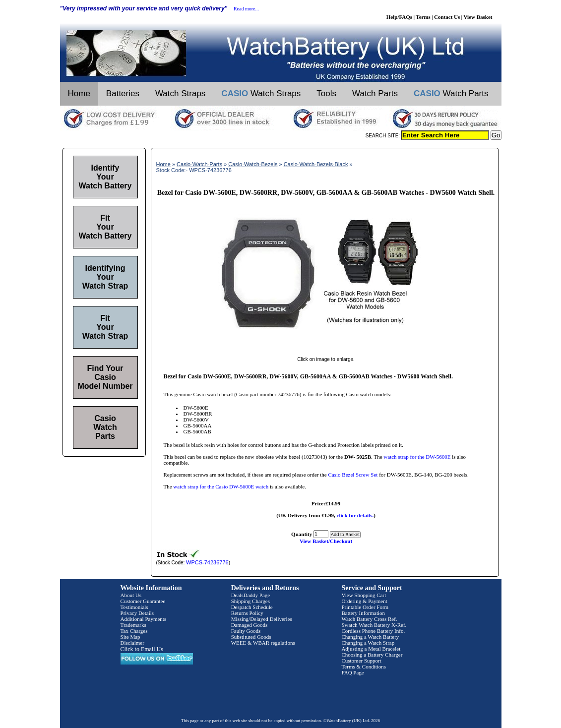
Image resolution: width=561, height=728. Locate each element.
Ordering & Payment (364, 601)
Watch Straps (180, 93)
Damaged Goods (249, 625)
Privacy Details (137, 613)
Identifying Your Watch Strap (105, 277)
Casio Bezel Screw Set (353, 475)
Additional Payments (144, 619)
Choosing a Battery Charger (372, 655)
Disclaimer (132, 643)
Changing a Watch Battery (370, 637)
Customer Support (361, 661)
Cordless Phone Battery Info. (373, 631)
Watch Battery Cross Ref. (369, 619)
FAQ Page (352, 672)
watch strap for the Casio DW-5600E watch (221, 486)
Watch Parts (375, 93)
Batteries (123, 93)
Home (79, 93)
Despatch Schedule (252, 607)
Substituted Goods (251, 637)
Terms (423, 17)
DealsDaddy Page (251, 595)
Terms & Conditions (364, 667)
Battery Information (363, 613)
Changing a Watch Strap (368, 643)
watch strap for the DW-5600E (417, 457)
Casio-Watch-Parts (199, 164)
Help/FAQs (399, 17)
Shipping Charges (250, 601)
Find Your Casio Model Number (105, 377)
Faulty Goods (246, 631)
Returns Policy (247, 613)
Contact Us (447, 17)
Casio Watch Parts (105, 427)
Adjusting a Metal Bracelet (371, 649)
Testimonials (134, 607)
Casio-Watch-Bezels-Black (316, 164)
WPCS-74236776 (207, 562)
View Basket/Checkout (326, 541)
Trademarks (133, 625)
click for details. (355, 515)
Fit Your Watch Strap (105, 327)
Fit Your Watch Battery (105, 227)
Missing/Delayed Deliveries (262, 619)
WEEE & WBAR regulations (263, 643)
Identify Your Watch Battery (105, 177)
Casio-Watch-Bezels (253, 164)
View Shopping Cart (364, 595)
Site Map (130, 637)
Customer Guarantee (143, 601)
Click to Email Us (142, 649)
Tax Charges (134, 631)
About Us (131, 595)
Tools (326, 93)
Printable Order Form (365, 607)
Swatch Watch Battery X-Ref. (374, 625)
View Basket (478, 17)
